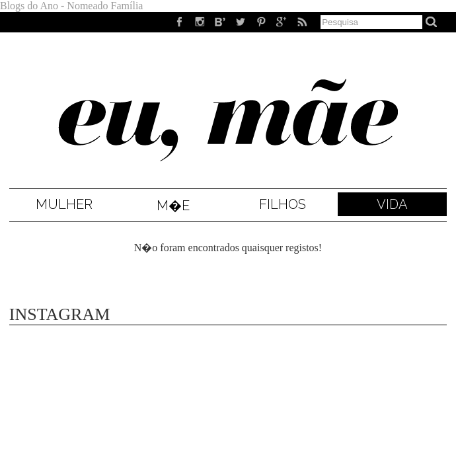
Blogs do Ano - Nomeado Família (71, 6)
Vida (392, 204)
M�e (173, 206)
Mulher (64, 204)
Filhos (283, 204)
